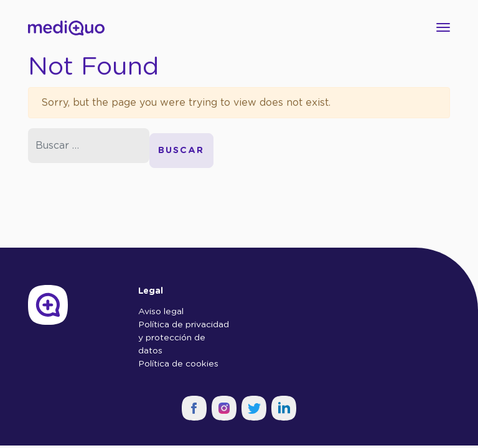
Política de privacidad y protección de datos (184, 338)
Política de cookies (178, 364)
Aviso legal (161, 312)
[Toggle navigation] (439, 27)
